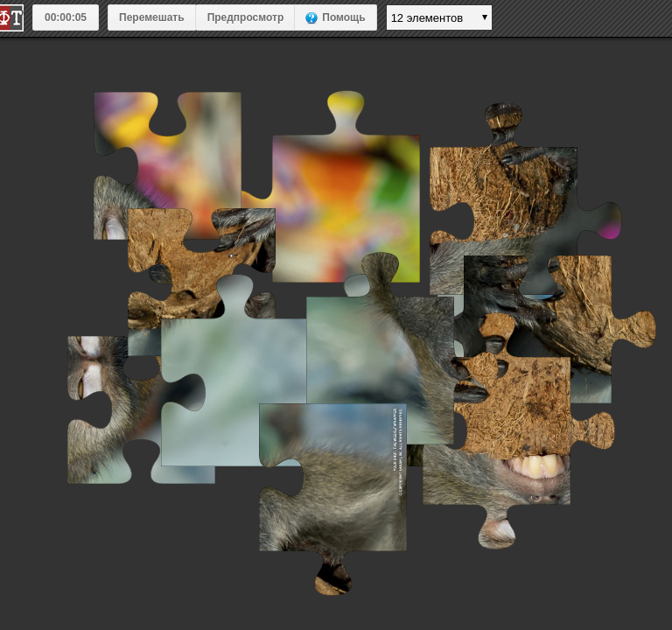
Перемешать (152, 17)
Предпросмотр (246, 17)
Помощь (343, 17)
